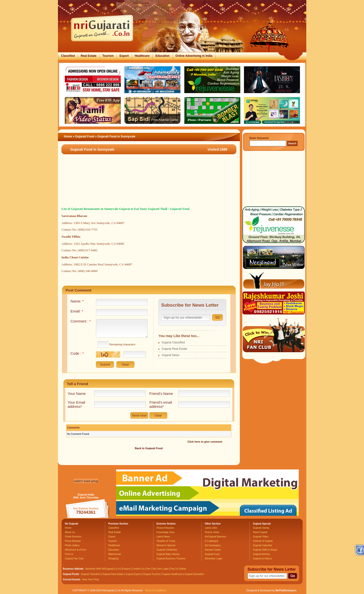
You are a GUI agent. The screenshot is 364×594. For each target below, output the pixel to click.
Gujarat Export (133, 574)
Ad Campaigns (213, 545)
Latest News (163, 537)
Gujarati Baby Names (168, 554)
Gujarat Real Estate (174, 349)
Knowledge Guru (166, 532)
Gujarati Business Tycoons (171, 559)
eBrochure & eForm (76, 550)
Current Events (72, 579)
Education (162, 56)
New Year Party (91, 579)
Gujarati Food (85, 136)
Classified (68, 56)
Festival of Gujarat (263, 541)
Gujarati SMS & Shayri (265, 550)
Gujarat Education (194, 574)
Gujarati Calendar (262, 545)
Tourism (108, 56)
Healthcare (142, 56)
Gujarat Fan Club (74, 559)
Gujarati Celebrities (167, 550)
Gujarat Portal (71, 574)
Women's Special (166, 545)
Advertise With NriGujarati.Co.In (103, 569)
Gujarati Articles (261, 554)
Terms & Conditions (156, 590)
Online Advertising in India (194, 56)
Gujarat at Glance (262, 559)
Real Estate (89, 56)
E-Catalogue (212, 541)
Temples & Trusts (166, 541)
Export (124, 56)
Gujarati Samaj (261, 528)
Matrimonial (115, 554)
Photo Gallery (72, 545)
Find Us (69, 554)
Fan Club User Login (157, 569)
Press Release (73, 541)
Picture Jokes (212, 532)
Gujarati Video (261, 537)
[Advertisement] (147, 185)
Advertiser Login (214, 559)
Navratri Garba (213, 550)
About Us (70, 532)
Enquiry (126, 569)
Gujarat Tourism (152, 574)
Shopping (113, 559)
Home (68, 136)
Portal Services (73, 537)
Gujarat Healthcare (172, 574)
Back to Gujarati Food (149, 448)
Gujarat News (171, 355)
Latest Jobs (211, 528)
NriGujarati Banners (215, 537)
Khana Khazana (165, 528)
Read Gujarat (260, 532)
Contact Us (138, 569)
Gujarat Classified (173, 342)
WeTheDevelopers (286, 590)
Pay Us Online (178, 569)
